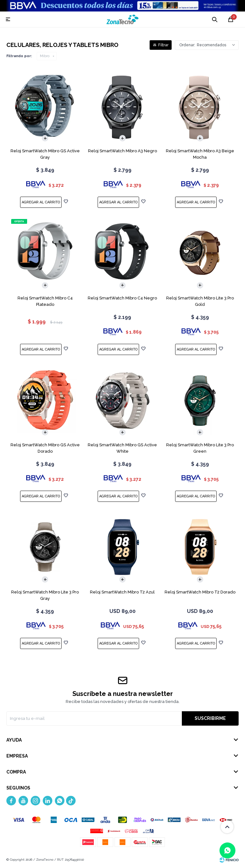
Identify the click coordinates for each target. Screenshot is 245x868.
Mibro (45, 56)
